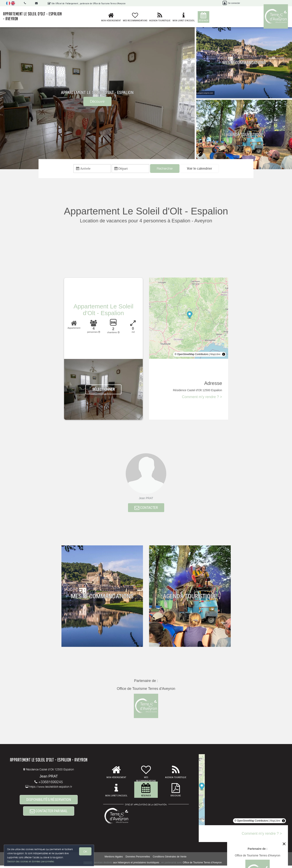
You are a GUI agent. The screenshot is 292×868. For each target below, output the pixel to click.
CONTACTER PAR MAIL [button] (49, 815)
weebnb (88, 865)
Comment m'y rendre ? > (202, 398)
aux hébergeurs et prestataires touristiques (136, 865)
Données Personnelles (138, 859)
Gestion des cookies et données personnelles (31, 861)
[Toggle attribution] (224, 355)
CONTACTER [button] (146, 509)
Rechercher (165, 169)
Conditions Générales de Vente (170, 859)
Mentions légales (114, 859)
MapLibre (215, 355)
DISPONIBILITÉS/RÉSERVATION (49, 802)
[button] (200, 169)
